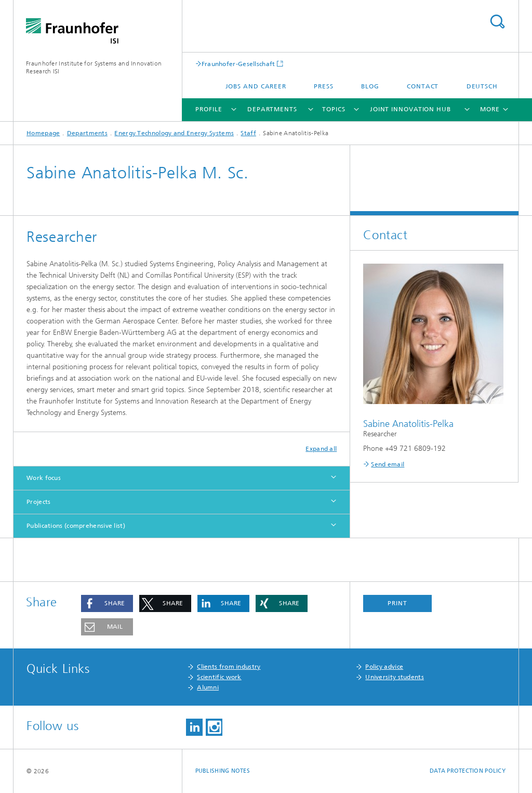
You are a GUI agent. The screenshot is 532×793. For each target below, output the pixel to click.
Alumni (208, 687)
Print (397, 603)
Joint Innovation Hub (410, 109)
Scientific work (219, 677)
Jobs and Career (256, 86)
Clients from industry (229, 667)
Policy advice (384, 667)
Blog (370, 86)
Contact (423, 86)
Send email (388, 464)
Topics (334, 109)
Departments (272, 109)
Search (497, 22)
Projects (38, 502)
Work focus (44, 478)
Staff (248, 133)
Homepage (43, 133)
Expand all (321, 449)
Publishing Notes (223, 771)
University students (395, 677)
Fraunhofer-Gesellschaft (238, 64)
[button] (107, 603)
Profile (209, 109)
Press (324, 86)
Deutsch (482, 86)
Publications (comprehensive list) (76, 526)
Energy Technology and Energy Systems (174, 133)
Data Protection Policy (468, 771)
